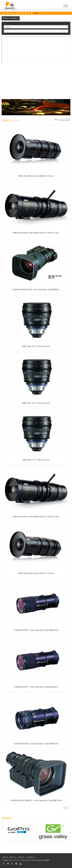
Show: (56, 120)
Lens (29, 13)
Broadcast (12, 13)
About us (13, 857)
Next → (67, 808)
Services (21, 857)
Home (5, 13)
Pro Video (21, 13)
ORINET (47, 860)
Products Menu (11, 18)
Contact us (31, 857)
